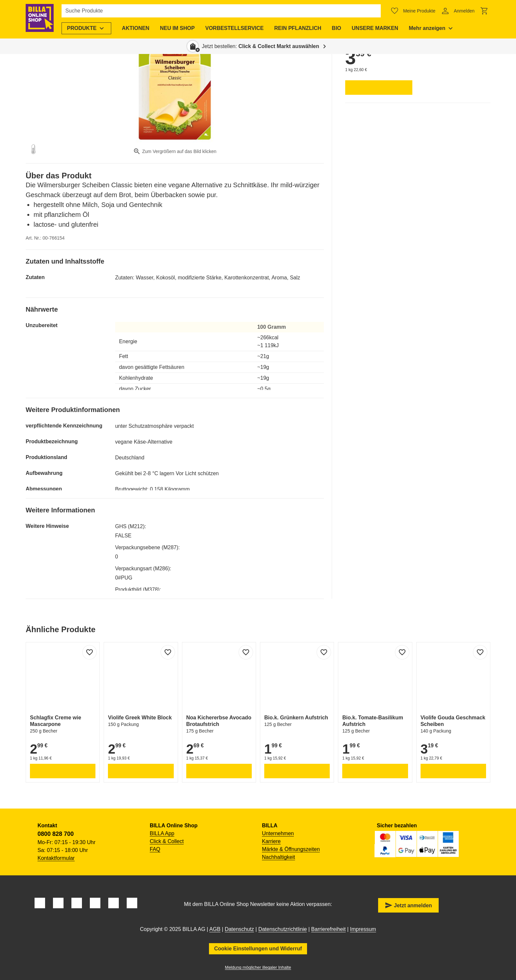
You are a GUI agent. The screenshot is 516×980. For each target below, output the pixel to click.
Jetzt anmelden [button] (408, 905)
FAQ (155, 849)
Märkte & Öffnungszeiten (291, 849)
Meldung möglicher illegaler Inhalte (258, 967)
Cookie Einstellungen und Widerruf (258, 949)
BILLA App (162, 833)
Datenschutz (239, 929)
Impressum (363, 929)
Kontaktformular (56, 858)
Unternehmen (278, 833)
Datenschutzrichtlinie (283, 929)
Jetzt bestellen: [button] (260, 46)
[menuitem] (89, 28)
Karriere (271, 841)
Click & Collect (167, 841)
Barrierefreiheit (329, 929)
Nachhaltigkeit (279, 857)
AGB (215, 929)
